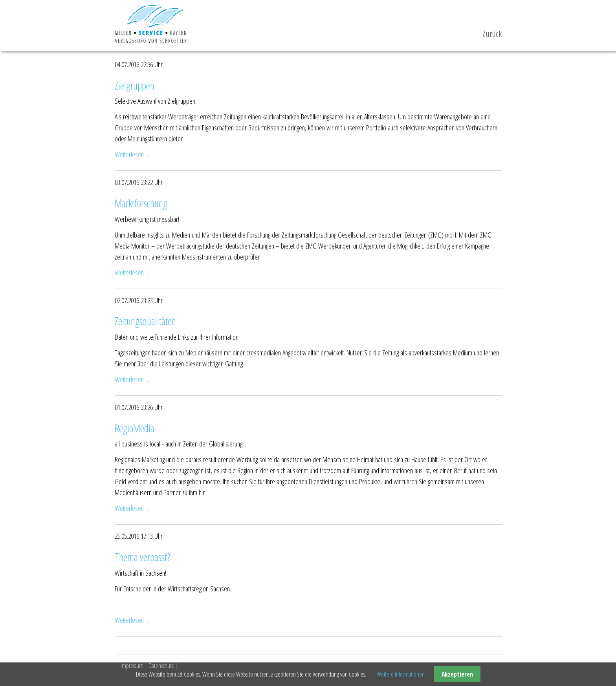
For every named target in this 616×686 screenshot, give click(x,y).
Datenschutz (161, 666)
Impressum (132, 666)
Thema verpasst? (142, 557)
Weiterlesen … (132, 154)
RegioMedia (135, 428)
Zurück (492, 34)
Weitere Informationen (401, 674)
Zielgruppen (135, 86)
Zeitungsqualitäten (145, 321)
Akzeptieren (457, 674)
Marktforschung (141, 203)
